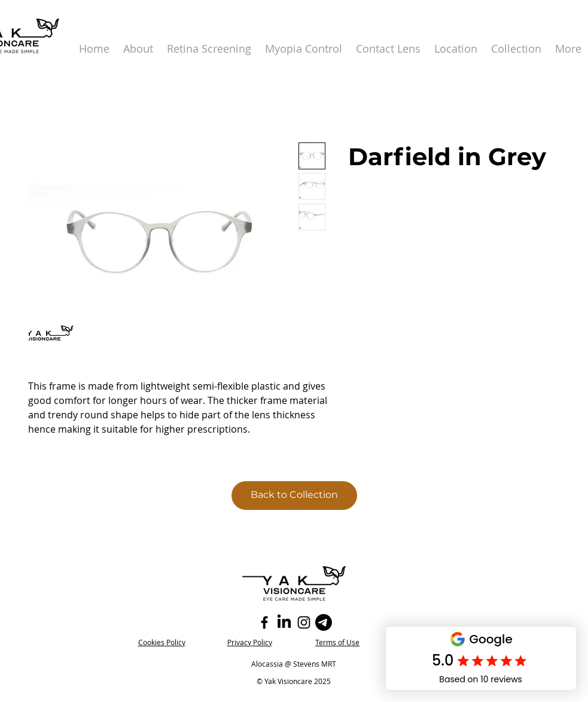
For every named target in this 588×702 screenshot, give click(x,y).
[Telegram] (324, 622)
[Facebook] (264, 622)
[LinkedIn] (284, 622)
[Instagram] (304, 622)
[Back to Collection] (294, 496)
